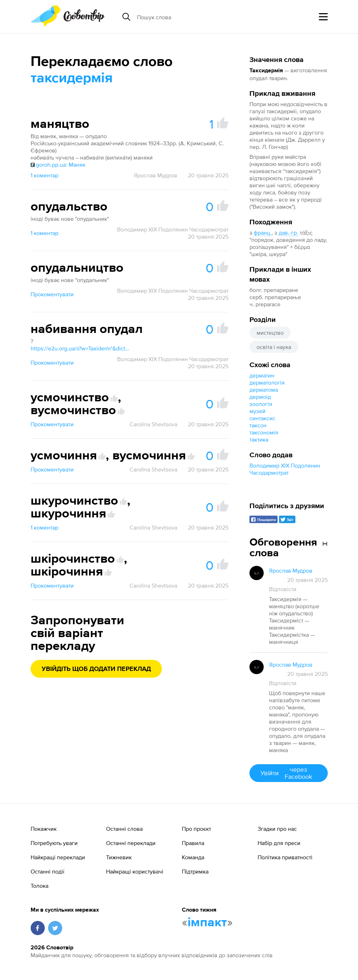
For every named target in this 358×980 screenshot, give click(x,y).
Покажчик (44, 829)
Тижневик (119, 857)
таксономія (264, 432)
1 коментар (44, 175)
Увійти (289, 773)
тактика (259, 439)
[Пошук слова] (192, 17)
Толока (40, 886)
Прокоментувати (52, 294)
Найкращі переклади (58, 857)
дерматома (264, 390)
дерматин (262, 375)
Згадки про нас (277, 829)
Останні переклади (131, 843)
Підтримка (195, 871)
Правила (193, 843)
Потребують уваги (54, 843)
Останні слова (124, 829)
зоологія (261, 404)
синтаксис (262, 418)
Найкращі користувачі (135, 871)
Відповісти (283, 589)
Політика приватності (285, 857)
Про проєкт (196, 829)
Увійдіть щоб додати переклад (96, 669)
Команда (193, 857)
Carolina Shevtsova (153, 424)
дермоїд (260, 397)
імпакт (207, 923)
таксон (258, 425)
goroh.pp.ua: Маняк (58, 165)
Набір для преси (279, 843)
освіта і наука (274, 347)
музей (257, 411)
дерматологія (267, 382)
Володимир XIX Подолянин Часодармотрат (173, 229)
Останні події (48, 871)
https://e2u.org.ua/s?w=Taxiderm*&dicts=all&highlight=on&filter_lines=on (80, 348)
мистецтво (270, 333)
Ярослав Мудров (156, 175)
